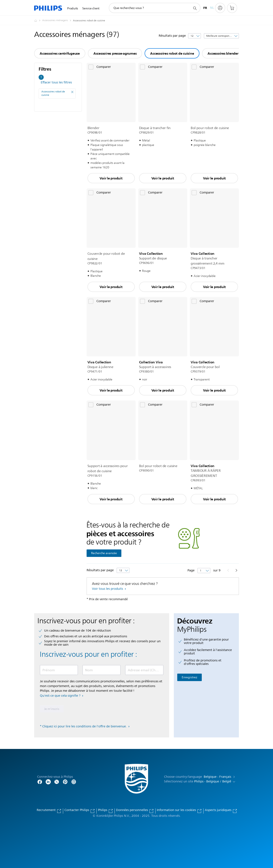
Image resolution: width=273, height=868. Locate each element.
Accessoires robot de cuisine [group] (172, 53)
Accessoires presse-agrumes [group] (115, 53)
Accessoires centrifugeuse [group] (60, 53)
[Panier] (232, 8)
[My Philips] (220, 8)
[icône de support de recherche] (195, 8)
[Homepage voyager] (38, 20)
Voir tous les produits (108, 589)
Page (191, 570)
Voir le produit (111, 178)
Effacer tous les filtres (56, 82)
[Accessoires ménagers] (58, 20)
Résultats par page (172, 36)
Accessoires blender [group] (223, 53)
